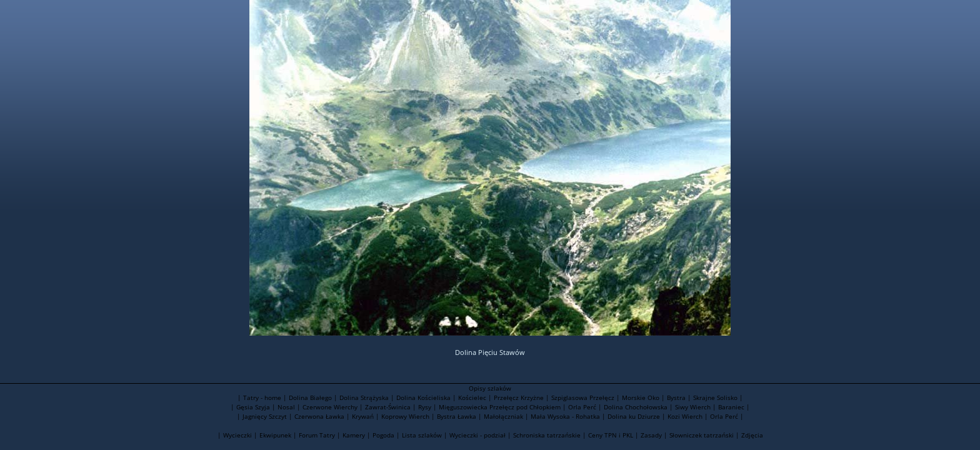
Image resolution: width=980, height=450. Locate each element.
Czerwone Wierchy (330, 407)
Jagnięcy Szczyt (265, 416)
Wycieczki (237, 435)
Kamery (354, 435)
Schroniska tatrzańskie (547, 435)
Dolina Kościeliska (423, 397)
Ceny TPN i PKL (611, 435)
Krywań (363, 416)
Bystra (676, 397)
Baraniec (731, 407)
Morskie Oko (641, 397)
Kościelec (472, 397)
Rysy (425, 407)
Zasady (651, 435)
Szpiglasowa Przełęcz (583, 397)
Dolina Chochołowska (636, 407)
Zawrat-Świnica (388, 407)
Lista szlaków (422, 435)
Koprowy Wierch (405, 416)
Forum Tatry (317, 435)
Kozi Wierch (685, 416)
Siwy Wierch (693, 407)
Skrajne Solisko (715, 397)
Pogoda (383, 435)
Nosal (286, 407)
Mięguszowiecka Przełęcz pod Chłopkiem (500, 407)
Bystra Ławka (457, 416)
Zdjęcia (752, 435)
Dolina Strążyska (364, 397)
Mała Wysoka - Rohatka (565, 416)
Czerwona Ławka (319, 416)
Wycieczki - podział (477, 435)
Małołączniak (503, 416)
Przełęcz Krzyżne (519, 397)
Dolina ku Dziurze (634, 416)
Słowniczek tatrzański (702, 435)
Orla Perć (582, 407)
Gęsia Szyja (253, 407)
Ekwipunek (275, 435)
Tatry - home (262, 397)
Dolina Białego (310, 397)
